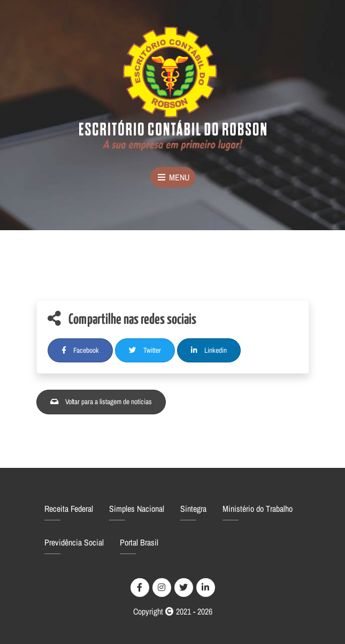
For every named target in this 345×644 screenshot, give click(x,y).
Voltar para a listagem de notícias (101, 401)
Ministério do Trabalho (258, 509)
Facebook (80, 350)
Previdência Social (74, 542)
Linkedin (209, 350)
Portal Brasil (139, 542)
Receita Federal (69, 509)
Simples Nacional (137, 509)
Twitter (145, 350)
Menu (173, 177)
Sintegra (193, 509)
